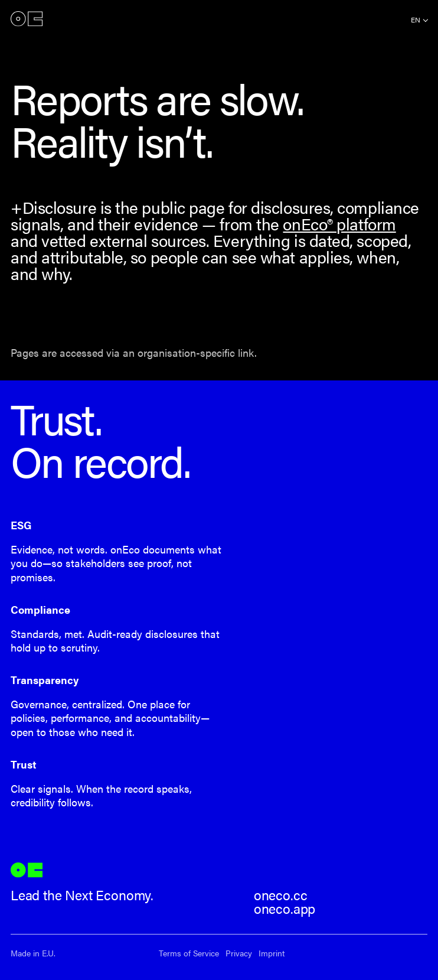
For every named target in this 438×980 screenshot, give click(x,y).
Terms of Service (189, 953)
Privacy (239, 953)
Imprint (272, 953)
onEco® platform (339, 224)
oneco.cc (281, 895)
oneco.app (285, 909)
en (416, 19)
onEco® (27, 19)
